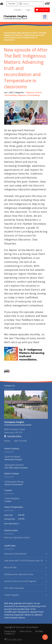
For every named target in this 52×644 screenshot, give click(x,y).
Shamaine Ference (14, 465)
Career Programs (25, 595)
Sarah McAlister (12, 457)
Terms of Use (26, 631)
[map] (2, 4)
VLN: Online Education (25, 588)
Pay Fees (12, 4)
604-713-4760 (21, 441)
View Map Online (14, 436)
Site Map (39, 631)
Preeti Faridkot (12, 498)
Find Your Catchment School (17, 538)
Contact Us (9, 634)
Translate (18, 10)
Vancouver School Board (25, 554)
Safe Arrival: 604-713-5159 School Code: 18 (25, 561)
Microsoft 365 (25, 567)
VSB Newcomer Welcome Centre (25, 574)
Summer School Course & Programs (25, 581)
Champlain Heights (15, 16)
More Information (11, 524)
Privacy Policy (10, 631)
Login (29, 10)
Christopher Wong (14, 482)
